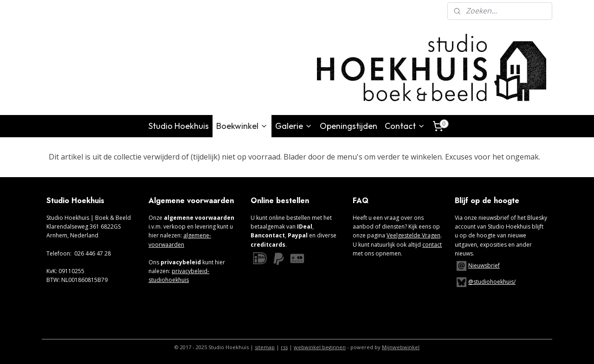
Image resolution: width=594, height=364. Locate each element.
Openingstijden (349, 126)
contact (432, 245)
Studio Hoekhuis (179, 126)
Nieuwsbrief (484, 265)
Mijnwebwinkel (401, 347)
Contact (405, 126)
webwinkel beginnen (320, 347)
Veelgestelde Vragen (413, 235)
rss (284, 347)
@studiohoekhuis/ (485, 282)
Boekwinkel (242, 126)
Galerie (294, 126)
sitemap (265, 347)
